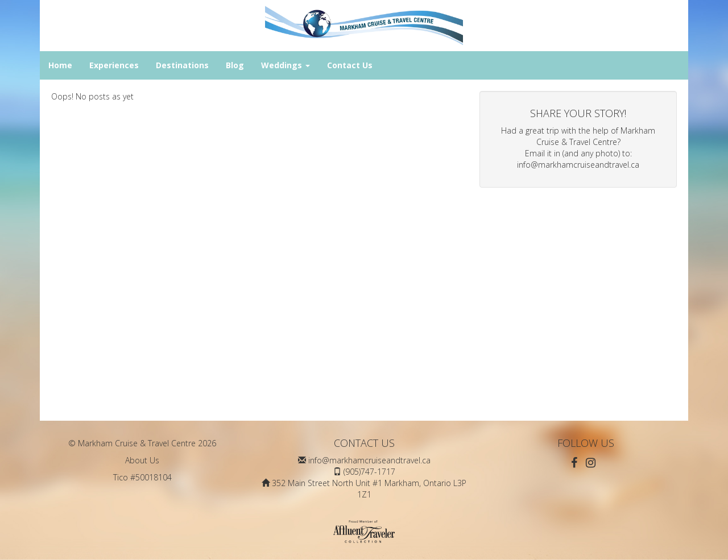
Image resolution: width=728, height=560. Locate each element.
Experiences (114, 65)
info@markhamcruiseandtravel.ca (578, 165)
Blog (235, 65)
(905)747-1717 (369, 472)
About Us (142, 460)
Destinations (182, 65)
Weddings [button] (286, 65)
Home (60, 65)
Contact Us (350, 65)
